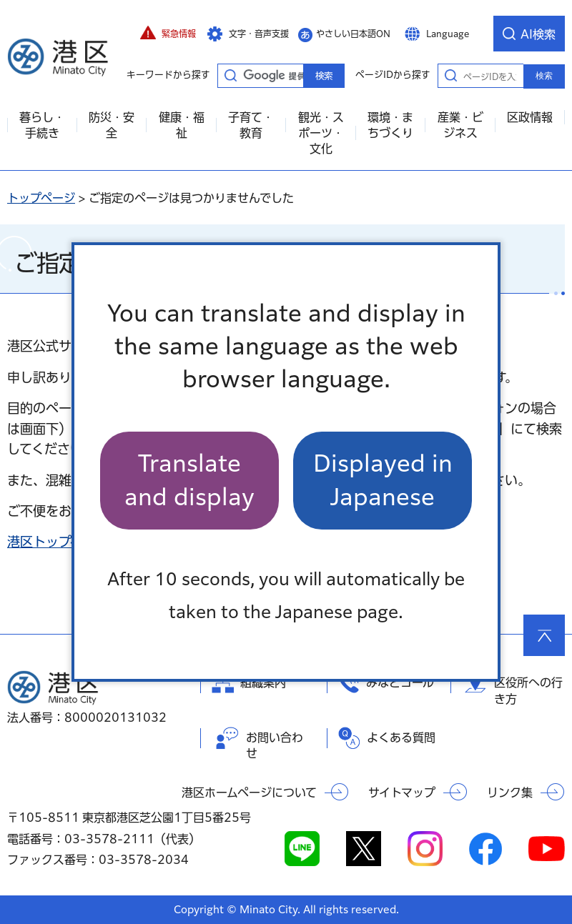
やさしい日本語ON (353, 34)
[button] (168, 34)
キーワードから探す (230, 75)
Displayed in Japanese (383, 480)
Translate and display (189, 480)
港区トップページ (58, 542)
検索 (544, 76)
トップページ (41, 198)
